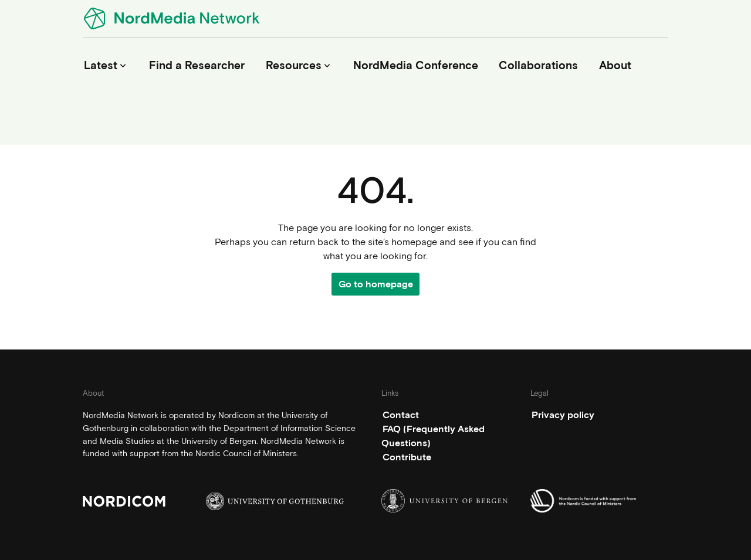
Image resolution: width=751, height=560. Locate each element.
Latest (106, 65)
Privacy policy (563, 415)
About (615, 65)
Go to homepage (376, 284)
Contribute (407, 457)
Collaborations (538, 65)
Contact (401, 415)
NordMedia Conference (416, 65)
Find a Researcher (197, 65)
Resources (299, 65)
